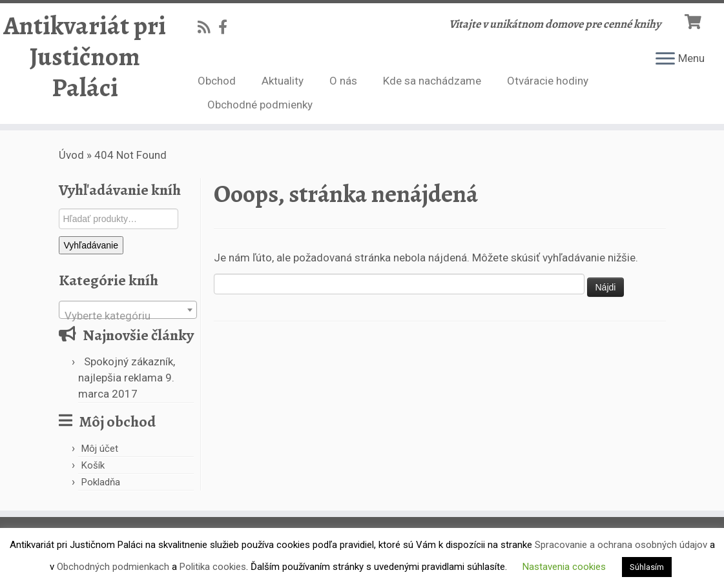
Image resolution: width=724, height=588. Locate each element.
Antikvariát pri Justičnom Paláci (85, 57)
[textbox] (128, 316)
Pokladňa (101, 482)
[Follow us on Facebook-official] (227, 27)
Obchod (217, 81)
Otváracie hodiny (548, 81)
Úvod (71, 155)
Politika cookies (213, 567)
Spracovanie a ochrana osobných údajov (621, 545)
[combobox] (128, 310)
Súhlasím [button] (647, 567)
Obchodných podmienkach (113, 567)
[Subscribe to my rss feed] (208, 27)
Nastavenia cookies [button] (564, 567)
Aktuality (283, 81)
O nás (343, 81)
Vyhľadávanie (91, 245)
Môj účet (100, 449)
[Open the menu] (665, 59)
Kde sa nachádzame (432, 81)
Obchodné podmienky (260, 105)
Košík (93, 465)
